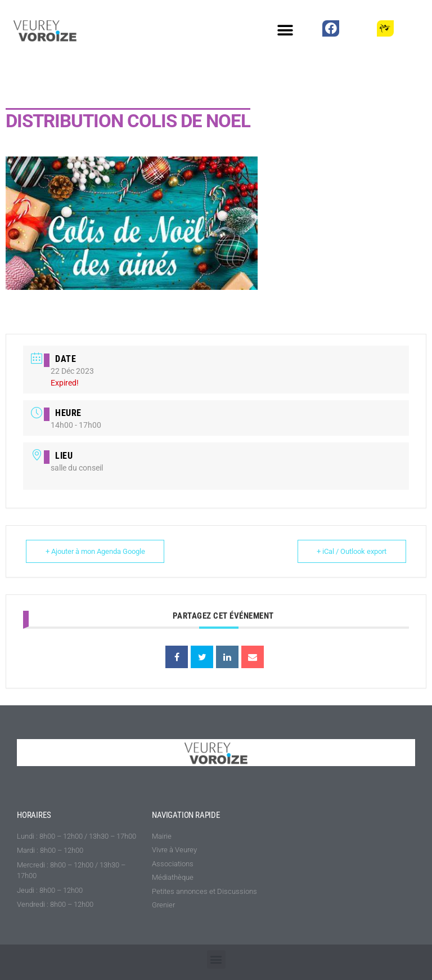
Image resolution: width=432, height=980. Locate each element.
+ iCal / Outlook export (352, 551)
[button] (285, 30)
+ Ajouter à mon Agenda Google (95, 551)
